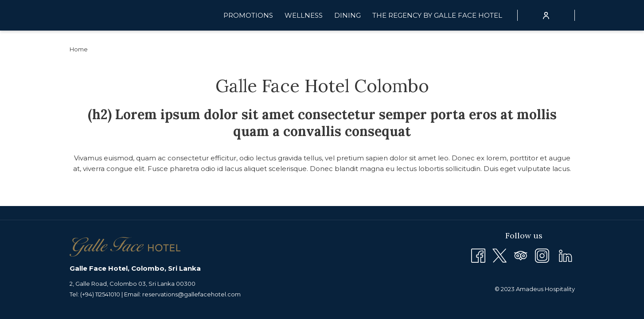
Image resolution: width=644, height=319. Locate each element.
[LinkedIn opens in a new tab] (566, 255)
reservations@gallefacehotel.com (191, 294)
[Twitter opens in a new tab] (500, 255)
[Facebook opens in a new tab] (478, 255)
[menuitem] (248, 15)
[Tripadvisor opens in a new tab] (521, 255)
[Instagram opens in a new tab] (542, 255)
